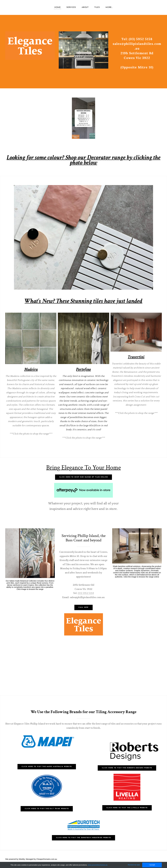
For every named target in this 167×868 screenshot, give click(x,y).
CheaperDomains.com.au (47, 859)
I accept (152, 865)
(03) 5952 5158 (86, 593)
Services (71, 8)
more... (109, 8)
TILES (97, 8)
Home (58, 8)
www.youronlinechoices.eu (98, 865)
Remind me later (134, 865)
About (85, 8)
